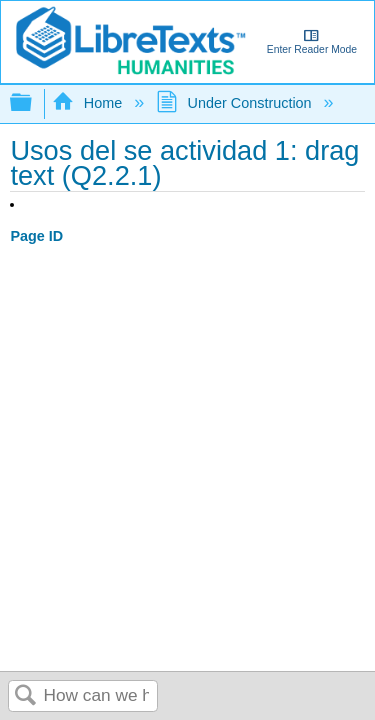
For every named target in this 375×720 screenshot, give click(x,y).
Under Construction (235, 103)
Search (26, 696)
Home (89, 103)
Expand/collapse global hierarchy (34, 103)
